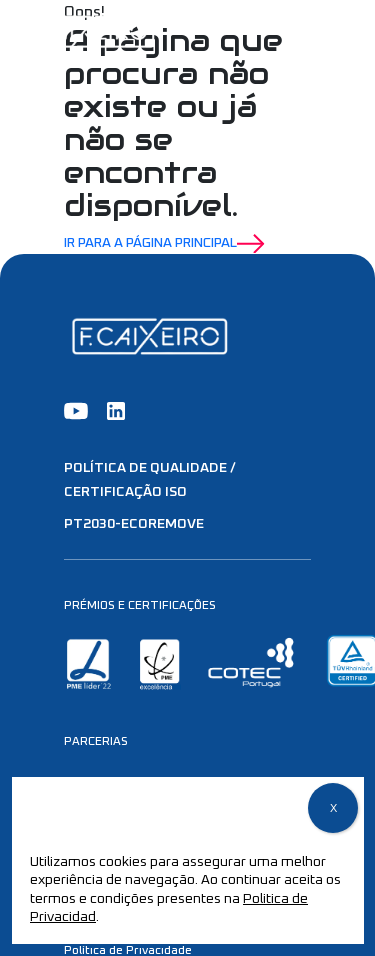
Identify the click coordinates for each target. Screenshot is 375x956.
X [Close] (333, 809)
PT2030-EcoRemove (134, 524)
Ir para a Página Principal (164, 244)
